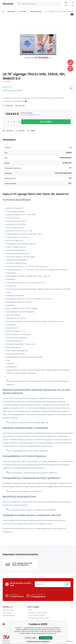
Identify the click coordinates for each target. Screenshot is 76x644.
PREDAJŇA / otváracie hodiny (37, 613)
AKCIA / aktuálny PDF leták (36, 615)
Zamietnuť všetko (30, 638)
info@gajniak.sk (38, 597)
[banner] (8, 4)
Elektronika (11, 12)
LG (71, 88)
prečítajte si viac (19, 101)
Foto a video (22, 12)
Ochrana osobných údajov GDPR (38, 618)
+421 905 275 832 (17, 597)
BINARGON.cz (69, 641)
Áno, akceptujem (46, 638)
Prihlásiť (67, 584)
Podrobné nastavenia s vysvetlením (38, 641)
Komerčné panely (36, 12)
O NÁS (30, 610)
